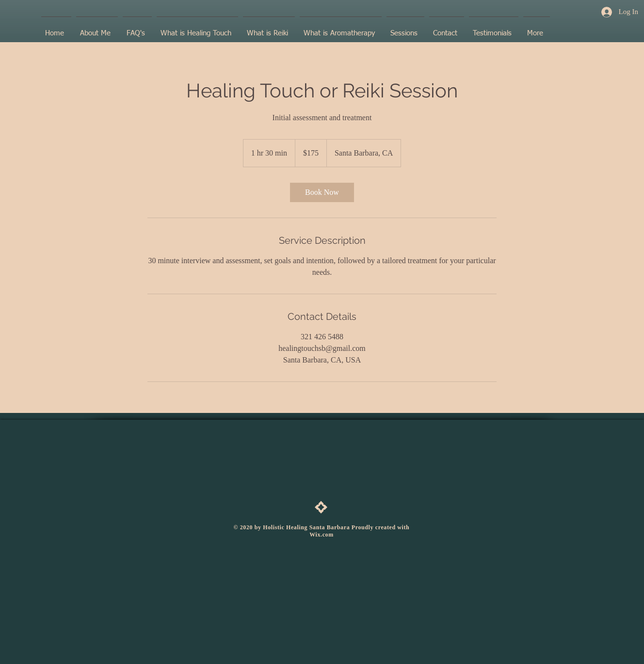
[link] (322, 192)
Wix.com (322, 535)
